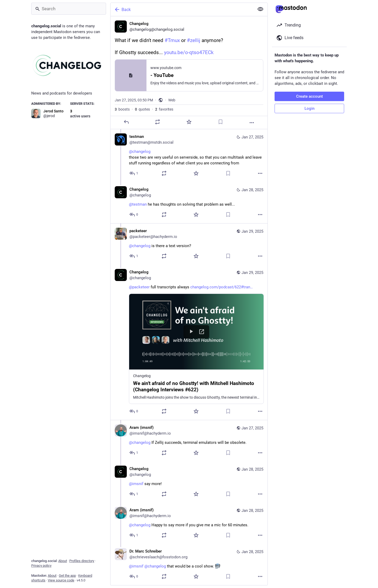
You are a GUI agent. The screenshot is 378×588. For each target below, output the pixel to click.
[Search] (69, 9)
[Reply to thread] (134, 173)
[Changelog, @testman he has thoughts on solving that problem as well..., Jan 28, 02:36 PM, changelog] (189, 203)
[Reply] (126, 122)
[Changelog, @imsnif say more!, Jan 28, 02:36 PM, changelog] (189, 482)
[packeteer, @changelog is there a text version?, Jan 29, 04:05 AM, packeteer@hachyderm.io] (189, 244)
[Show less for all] (260, 9)
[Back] (182, 9)
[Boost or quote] (157, 122)
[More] (252, 123)
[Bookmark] (220, 122)
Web (172, 100)
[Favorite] (189, 122)
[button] (196, 349)
